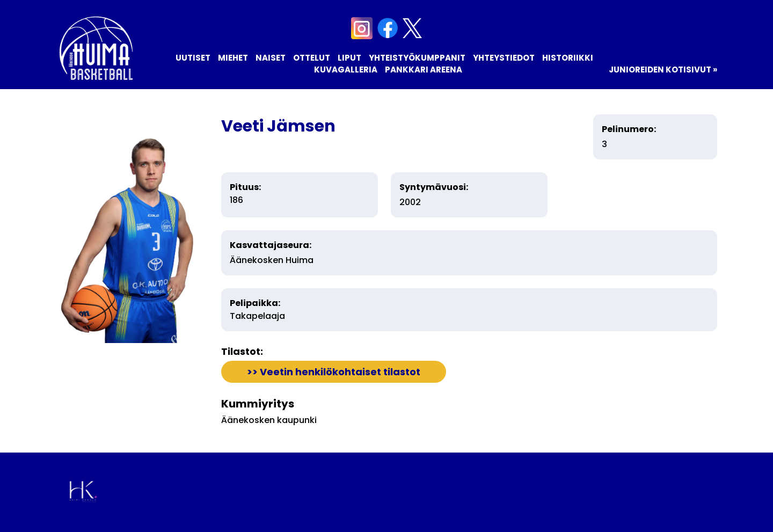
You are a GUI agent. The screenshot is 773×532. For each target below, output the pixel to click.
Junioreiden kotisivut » (663, 70)
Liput (349, 58)
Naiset (271, 58)
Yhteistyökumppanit (417, 58)
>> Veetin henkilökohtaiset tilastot (334, 372)
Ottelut (312, 58)
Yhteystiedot (504, 58)
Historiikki (568, 58)
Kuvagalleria (346, 70)
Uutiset (193, 58)
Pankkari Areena (424, 70)
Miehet (233, 58)
